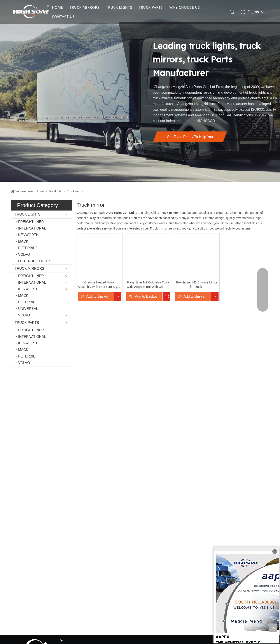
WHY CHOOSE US (185, 7)
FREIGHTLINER (31, 222)
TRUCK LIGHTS (119, 7)
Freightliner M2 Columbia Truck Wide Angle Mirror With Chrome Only (152, 289)
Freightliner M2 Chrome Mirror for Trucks (202, 289)
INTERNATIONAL (32, 228)
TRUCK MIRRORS (85, 7)
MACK (23, 241)
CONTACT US (63, 17)
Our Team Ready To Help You (190, 137)
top (273, 628)
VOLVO (24, 255)
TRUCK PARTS (151, 7)
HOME (58, 7)
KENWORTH (28, 235)
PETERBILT (28, 248)
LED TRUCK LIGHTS (35, 261)
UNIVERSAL (28, 309)
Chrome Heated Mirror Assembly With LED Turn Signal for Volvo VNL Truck (102, 289)
